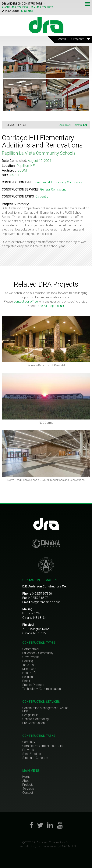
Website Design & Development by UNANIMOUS (48, 846)
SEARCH (28, 11)
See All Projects (51, 306)
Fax (25, 598)
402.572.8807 (45, 7)
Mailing (27, 609)
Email (26, 602)
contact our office (26, 301)
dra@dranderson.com (45, 602)
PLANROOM (11, 11)
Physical (28, 625)
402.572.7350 (20, 7)
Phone (27, 594)
